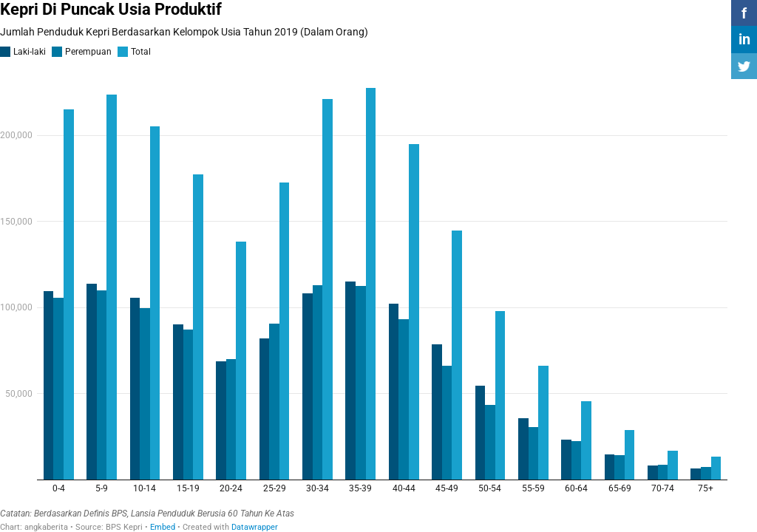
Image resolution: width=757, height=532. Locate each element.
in (744, 39)
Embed (163, 527)
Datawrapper (255, 527)
